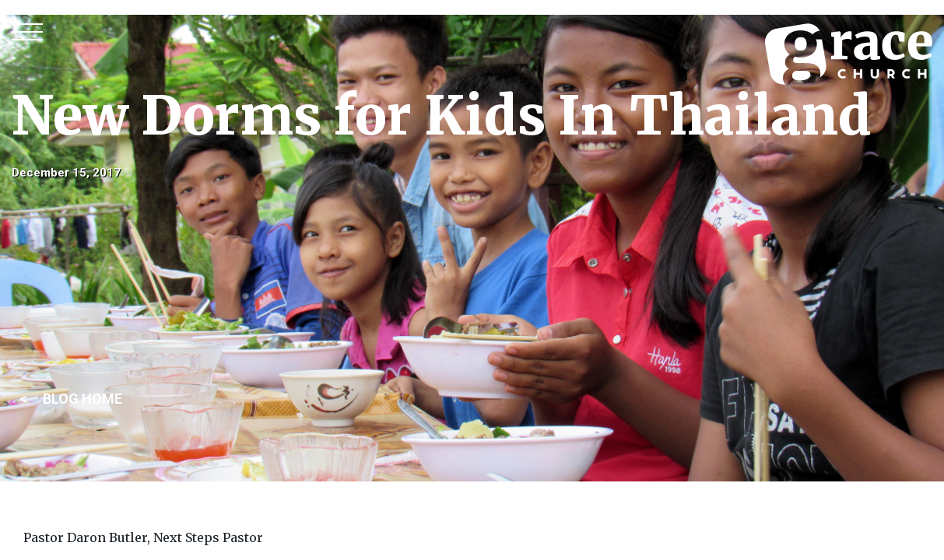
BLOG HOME (82, 399)
